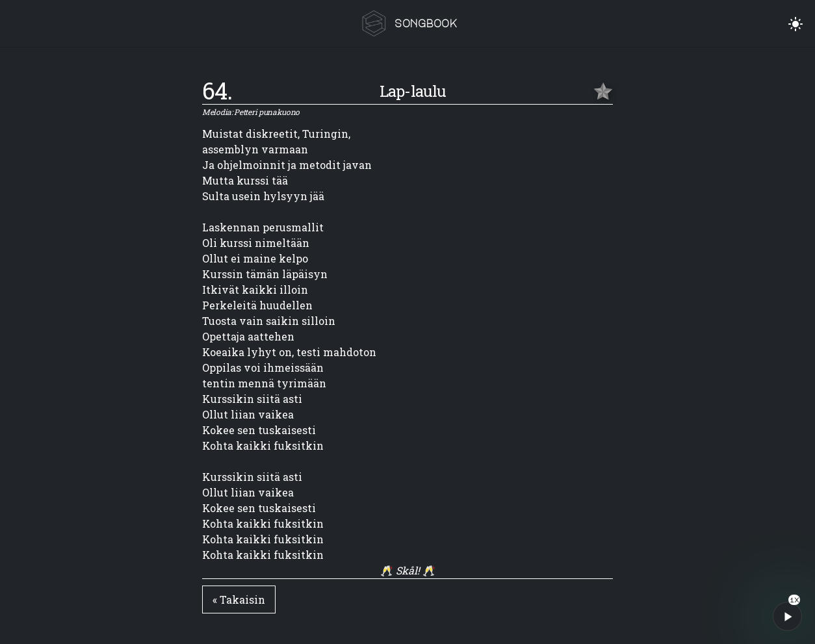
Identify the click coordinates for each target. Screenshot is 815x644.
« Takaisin (239, 599)
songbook (426, 23)
